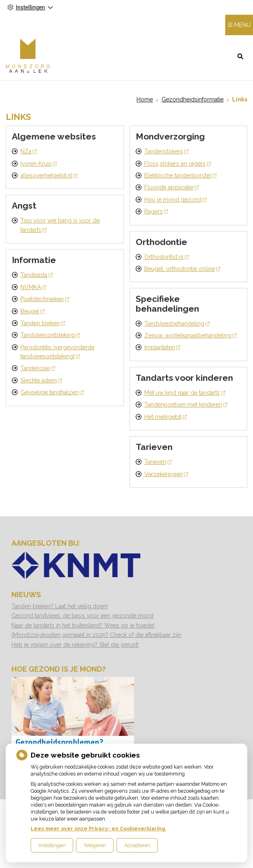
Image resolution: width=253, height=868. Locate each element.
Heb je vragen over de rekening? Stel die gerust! (75, 645)
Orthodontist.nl (167, 257)
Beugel (32, 311)
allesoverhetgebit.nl (49, 175)
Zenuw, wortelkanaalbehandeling (190, 335)
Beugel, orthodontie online (182, 269)
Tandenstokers (166, 151)
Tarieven (158, 462)
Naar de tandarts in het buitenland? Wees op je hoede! (83, 625)
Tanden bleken (43, 323)
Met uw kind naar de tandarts (185, 393)
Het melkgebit (166, 417)
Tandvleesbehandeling (177, 324)
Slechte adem (41, 380)
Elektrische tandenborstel (180, 175)
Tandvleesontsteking (50, 335)
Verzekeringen (166, 474)
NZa (29, 151)
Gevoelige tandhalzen (52, 392)
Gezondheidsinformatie (193, 99)
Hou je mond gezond (176, 200)
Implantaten (162, 347)
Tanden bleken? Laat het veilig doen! (60, 606)
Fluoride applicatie (171, 187)
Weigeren (95, 845)
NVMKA (33, 287)
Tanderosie (38, 368)
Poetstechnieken (45, 299)
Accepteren (137, 845)
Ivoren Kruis (39, 164)
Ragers (156, 211)
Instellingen (52, 845)
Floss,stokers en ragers (178, 164)
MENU (242, 25)
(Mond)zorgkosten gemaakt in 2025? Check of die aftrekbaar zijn (96, 635)
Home (145, 99)
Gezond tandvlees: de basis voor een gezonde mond (83, 616)
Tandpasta (37, 275)
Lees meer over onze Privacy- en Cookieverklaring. (98, 829)
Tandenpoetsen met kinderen (186, 405)
